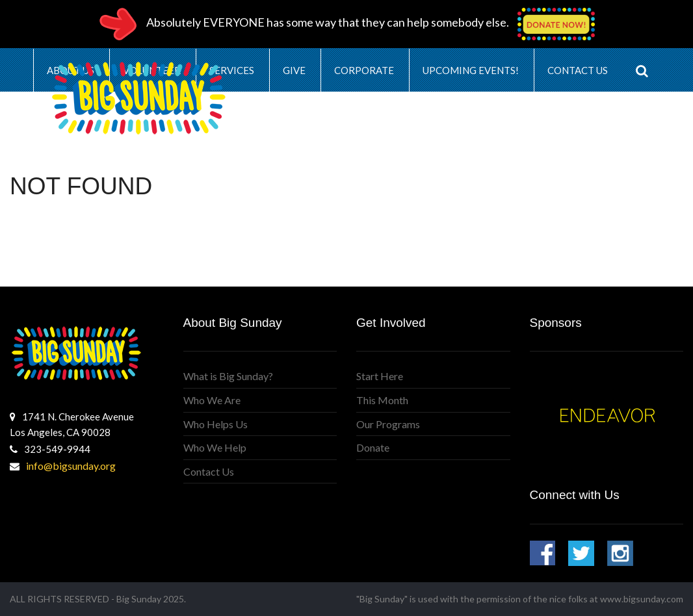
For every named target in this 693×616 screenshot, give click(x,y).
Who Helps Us (216, 424)
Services (232, 70)
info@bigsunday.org (71, 466)
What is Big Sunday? (228, 376)
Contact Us (578, 70)
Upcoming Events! (471, 70)
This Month (382, 400)
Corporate (364, 70)
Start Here (380, 376)
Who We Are (212, 400)
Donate (373, 447)
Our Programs (388, 424)
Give (294, 70)
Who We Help (215, 447)
